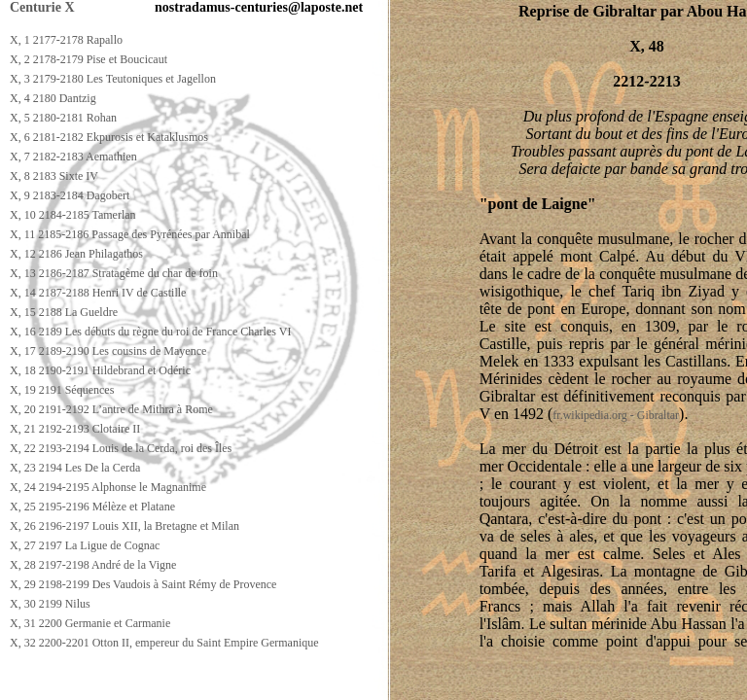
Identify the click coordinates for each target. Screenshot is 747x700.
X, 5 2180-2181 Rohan (63, 118)
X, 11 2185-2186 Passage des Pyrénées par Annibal (130, 234)
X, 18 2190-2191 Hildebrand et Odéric (100, 370)
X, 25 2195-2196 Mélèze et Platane (92, 507)
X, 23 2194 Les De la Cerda (75, 468)
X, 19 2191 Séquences (62, 390)
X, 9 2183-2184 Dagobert (70, 195)
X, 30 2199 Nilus (50, 604)
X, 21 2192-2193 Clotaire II (75, 429)
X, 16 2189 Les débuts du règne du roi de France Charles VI (150, 332)
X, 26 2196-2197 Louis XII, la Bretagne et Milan (124, 526)
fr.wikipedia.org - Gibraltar (616, 415)
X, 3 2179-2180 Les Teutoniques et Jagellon (113, 79)
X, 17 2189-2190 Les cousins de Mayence (108, 351)
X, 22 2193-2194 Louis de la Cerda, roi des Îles (121, 448)
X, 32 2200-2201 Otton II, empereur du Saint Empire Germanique (164, 643)
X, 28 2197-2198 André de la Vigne (93, 565)
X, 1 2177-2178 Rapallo (66, 40)
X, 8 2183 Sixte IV (54, 176)
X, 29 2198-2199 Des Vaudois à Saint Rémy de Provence (143, 584)
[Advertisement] (357, 682)
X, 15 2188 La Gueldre (64, 312)
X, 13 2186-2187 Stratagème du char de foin (114, 273)
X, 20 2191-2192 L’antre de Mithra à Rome (111, 409)
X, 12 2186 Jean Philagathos (76, 254)
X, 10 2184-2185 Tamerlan (73, 215)
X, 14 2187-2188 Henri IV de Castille (98, 293)
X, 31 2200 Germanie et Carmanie (90, 623)
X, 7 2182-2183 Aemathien (73, 157)
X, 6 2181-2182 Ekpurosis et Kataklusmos (109, 137)
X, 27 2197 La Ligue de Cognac (85, 545)
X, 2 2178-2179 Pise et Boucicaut (89, 59)
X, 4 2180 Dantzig (53, 98)
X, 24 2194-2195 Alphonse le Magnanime (108, 487)
